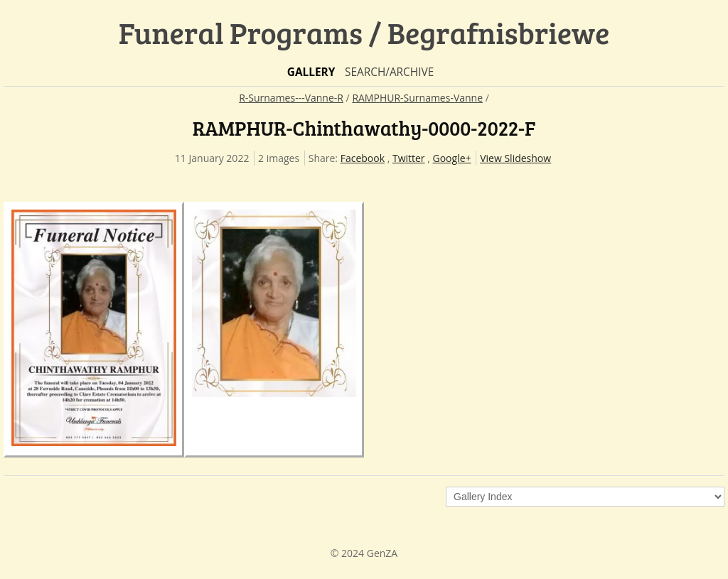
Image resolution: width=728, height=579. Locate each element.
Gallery (311, 72)
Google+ (452, 158)
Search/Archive (389, 72)
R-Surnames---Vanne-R (291, 98)
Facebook (363, 158)
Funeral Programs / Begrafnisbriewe (364, 32)
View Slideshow (515, 158)
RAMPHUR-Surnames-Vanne (417, 98)
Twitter (409, 158)
